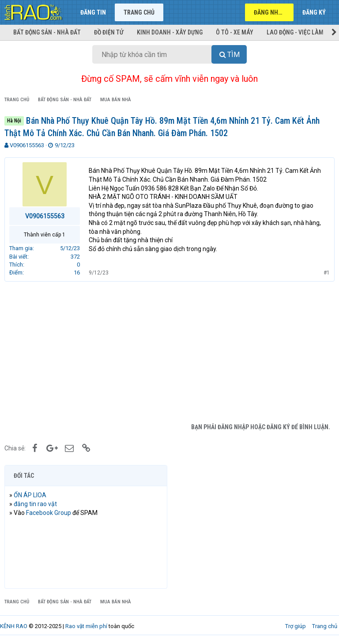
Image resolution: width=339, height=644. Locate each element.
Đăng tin (93, 12)
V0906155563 (27, 145)
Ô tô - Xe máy (235, 32)
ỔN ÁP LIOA (30, 495)
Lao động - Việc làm (295, 32)
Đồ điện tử (109, 32)
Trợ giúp (296, 626)
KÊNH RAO (14, 626)
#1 (327, 273)
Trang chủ (139, 12)
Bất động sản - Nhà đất (47, 32)
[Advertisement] (169, 352)
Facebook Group (49, 513)
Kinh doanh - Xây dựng (170, 32)
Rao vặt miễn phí (86, 626)
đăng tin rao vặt (35, 504)
